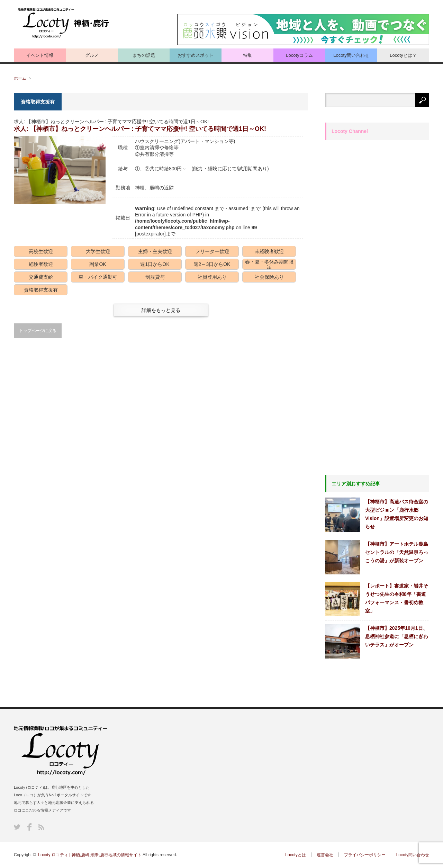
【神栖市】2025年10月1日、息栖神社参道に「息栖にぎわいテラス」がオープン (397, 636)
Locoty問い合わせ (351, 55)
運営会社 (325, 855)
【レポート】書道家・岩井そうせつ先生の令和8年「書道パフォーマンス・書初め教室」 (397, 598)
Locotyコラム (299, 55)
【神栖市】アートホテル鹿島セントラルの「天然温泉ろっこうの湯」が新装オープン (397, 552)
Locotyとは (295, 855)
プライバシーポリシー (365, 855)
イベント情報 (40, 55)
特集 (247, 55)
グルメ (92, 55)
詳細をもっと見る (161, 310)
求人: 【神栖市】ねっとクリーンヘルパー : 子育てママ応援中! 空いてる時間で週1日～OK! (140, 129)
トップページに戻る (38, 331)
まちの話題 (144, 55)
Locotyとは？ (403, 55)
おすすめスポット (196, 55)
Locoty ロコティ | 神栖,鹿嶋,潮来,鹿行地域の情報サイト (90, 855)
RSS (41, 827)
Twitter (17, 827)
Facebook (29, 827)
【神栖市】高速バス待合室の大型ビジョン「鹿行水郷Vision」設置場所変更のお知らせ (397, 514)
